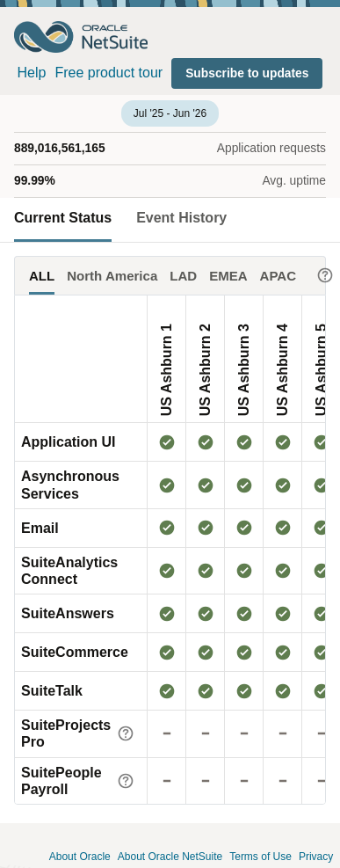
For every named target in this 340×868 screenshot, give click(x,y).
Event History (181, 218)
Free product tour (109, 73)
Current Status (63, 218)
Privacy (316, 857)
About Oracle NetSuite (170, 857)
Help (32, 73)
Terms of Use (260, 857)
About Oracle (80, 857)
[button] (247, 73)
